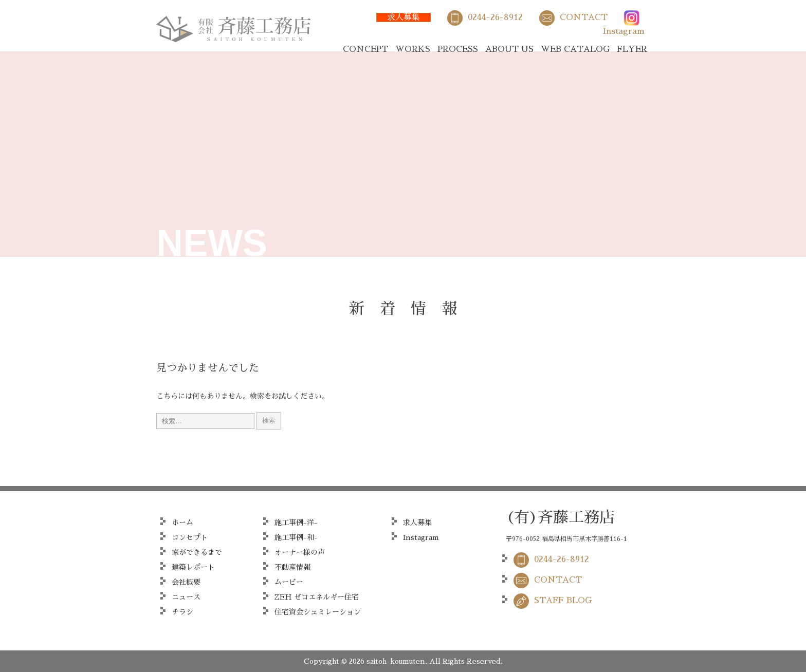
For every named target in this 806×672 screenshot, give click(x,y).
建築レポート (193, 567)
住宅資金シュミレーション (318, 612)
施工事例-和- (296, 537)
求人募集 (404, 17)
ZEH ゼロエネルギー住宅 (317, 597)
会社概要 (186, 582)
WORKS (413, 49)
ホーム (182, 522)
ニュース (186, 597)
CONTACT (584, 17)
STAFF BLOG (563, 601)
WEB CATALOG (575, 49)
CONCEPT (365, 49)
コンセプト (190, 537)
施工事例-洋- (296, 522)
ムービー (289, 582)
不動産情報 (292, 567)
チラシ (182, 612)
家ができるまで (197, 552)
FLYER (632, 49)
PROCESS (458, 49)
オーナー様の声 (300, 552)
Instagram (624, 31)
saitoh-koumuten (396, 661)
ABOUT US (509, 49)
